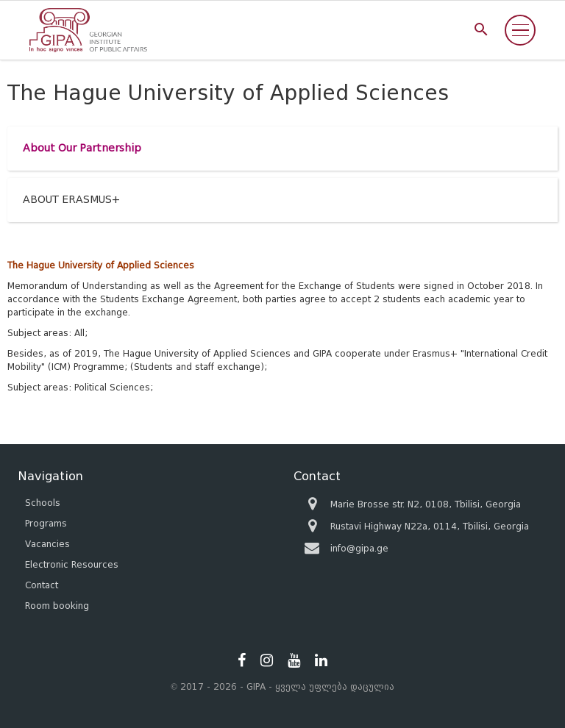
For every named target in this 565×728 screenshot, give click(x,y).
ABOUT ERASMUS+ (71, 200)
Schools (43, 503)
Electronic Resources (72, 564)
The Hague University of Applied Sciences (101, 265)
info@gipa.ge (359, 548)
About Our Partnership (82, 148)
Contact (42, 585)
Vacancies (47, 544)
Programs (46, 523)
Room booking (57, 606)
